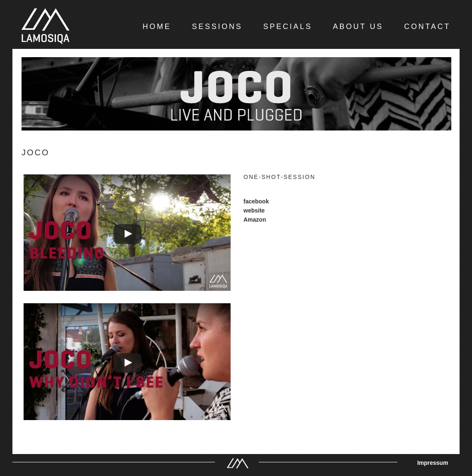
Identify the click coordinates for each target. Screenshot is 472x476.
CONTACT (427, 27)
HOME (157, 27)
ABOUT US (358, 27)
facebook (256, 201)
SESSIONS (217, 27)
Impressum (433, 463)
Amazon (255, 220)
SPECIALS (288, 27)
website (254, 210)
